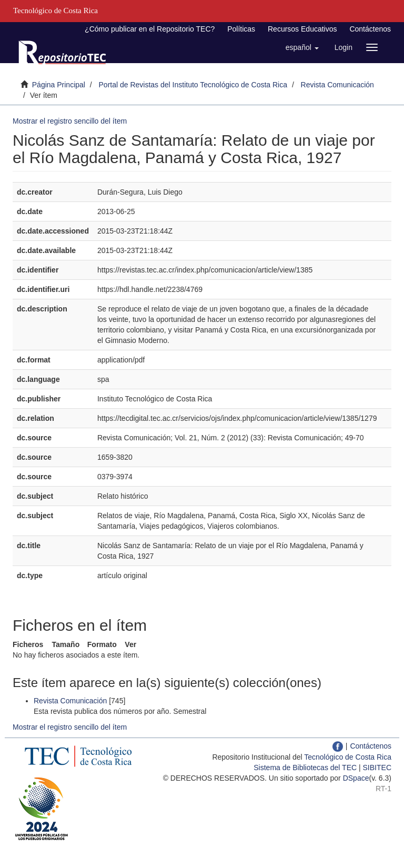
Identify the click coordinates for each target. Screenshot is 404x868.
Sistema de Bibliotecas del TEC (305, 768)
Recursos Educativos (302, 29)
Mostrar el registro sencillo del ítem (70, 121)
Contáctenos (370, 29)
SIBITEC (377, 768)
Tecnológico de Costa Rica (348, 757)
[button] (302, 47)
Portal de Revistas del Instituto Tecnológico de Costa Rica (193, 85)
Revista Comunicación (337, 85)
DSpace (356, 778)
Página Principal (59, 85)
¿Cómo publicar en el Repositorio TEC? (150, 29)
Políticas (241, 29)
